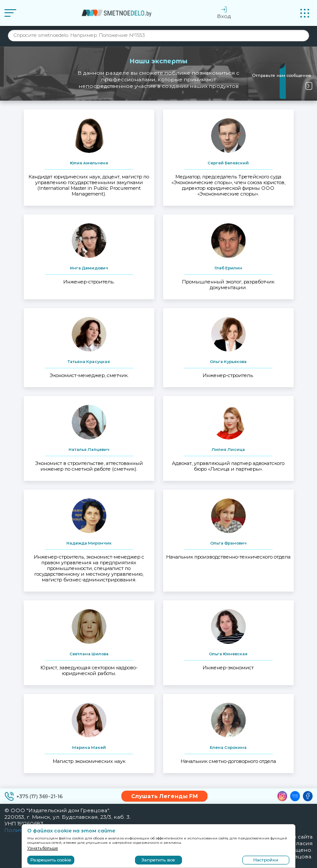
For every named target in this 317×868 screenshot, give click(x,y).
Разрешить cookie (51, 860)
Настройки (266, 860)
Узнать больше (43, 848)
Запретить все (158, 860)
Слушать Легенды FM (164, 796)
